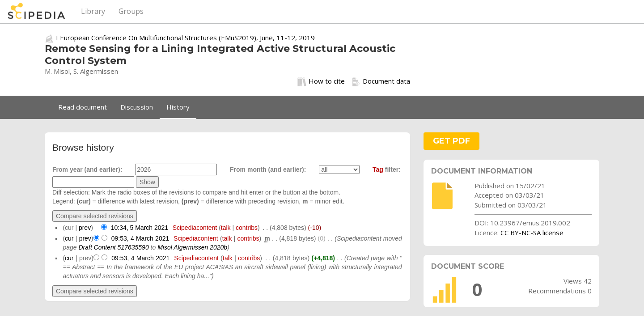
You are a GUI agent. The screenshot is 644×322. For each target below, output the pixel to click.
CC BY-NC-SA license (532, 233)
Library (93, 11)
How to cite (321, 81)
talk (226, 228)
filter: (387, 169)
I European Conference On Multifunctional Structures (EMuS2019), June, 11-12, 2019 (185, 38)
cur (69, 238)
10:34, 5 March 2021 (140, 228)
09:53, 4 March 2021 (140, 238)
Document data (381, 81)
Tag (378, 169)
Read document (83, 107)
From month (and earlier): (268, 169)
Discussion (137, 107)
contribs (247, 228)
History (178, 107)
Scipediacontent (195, 228)
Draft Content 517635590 (113, 247)
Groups (131, 11)
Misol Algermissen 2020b (192, 247)
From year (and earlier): (87, 169)
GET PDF (451, 141)
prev (85, 228)
